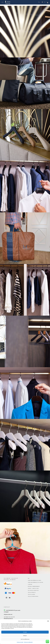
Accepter (25, 632)
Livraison (30, 584)
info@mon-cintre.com (8, 614)
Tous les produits (32, 592)
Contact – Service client (33, 588)
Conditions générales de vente (35, 580)
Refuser (25, 636)
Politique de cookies (20, 642)
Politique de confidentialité (28, 642)
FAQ (29, 578)
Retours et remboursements (34, 586)
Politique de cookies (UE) (33, 590)
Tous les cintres (31, 594)
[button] (48, 621)
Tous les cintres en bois (33, 596)
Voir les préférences (25, 639)
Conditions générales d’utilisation (35, 582)
